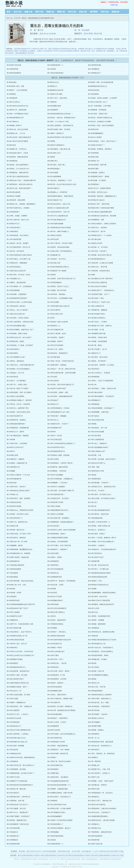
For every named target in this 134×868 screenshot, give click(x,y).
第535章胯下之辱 (94, 777)
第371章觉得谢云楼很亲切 (15, 565)
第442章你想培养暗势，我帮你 (98, 655)
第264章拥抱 (92, 424)
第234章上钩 (92, 385)
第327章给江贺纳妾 (54, 506)
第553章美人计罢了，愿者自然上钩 (100, 801)
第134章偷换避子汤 (54, 255)
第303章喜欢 (92, 475)
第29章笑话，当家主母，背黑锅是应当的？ (62, 118)
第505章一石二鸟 (94, 738)
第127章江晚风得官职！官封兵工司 (18, 247)
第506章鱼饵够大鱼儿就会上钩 (17, 742)
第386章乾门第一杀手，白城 (16, 585)
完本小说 (105, 12)
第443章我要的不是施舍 (15, 659)
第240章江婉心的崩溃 (95, 392)
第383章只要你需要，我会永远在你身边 (20, 581)
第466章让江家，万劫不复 (97, 687)
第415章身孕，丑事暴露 (96, 620)
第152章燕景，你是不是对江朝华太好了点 (61, 279)
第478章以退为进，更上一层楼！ (99, 703)
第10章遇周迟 (11, 94)
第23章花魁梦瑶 (53, 110)
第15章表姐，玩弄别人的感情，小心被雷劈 (102, 98)
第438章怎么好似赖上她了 (56, 651)
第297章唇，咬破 (94, 467)
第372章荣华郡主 (53, 565)
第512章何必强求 (12, 750)
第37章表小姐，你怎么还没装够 (17, 129)
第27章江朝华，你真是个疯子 (98, 114)
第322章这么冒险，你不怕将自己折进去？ (102, 498)
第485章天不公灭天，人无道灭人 (18, 714)
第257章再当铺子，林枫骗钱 (57, 416)
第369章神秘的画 (53, 561)
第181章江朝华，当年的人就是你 (18, 318)
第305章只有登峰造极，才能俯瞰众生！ (61, 479)
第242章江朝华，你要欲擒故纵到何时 (60, 396)
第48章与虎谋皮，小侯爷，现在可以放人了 (102, 141)
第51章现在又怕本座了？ (96, 145)
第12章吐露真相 (93, 94)
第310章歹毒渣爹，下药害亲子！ (99, 483)
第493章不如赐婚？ (94, 722)
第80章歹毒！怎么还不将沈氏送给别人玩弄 (62, 184)
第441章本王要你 (53, 655)
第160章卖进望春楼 (13, 290)
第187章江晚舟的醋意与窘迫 (16, 326)
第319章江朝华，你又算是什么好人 (100, 494)
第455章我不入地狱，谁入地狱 (17, 675)
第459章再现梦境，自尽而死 (57, 679)
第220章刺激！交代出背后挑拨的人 (18, 369)
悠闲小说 (21, 4)
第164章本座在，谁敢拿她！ (57, 294)
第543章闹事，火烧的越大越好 (58, 789)
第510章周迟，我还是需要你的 (58, 746)
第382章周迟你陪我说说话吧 (98, 577)
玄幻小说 (17, 12)
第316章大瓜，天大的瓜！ (97, 491)
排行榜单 (94, 12)
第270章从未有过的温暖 (96, 432)
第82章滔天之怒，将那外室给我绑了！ (20, 188)
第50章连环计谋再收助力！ (56, 145)
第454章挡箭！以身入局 (96, 671)
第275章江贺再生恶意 (55, 440)
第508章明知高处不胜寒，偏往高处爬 (101, 742)
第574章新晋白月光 (94, 828)
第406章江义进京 (94, 608)
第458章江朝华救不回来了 (15, 679)
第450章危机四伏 (53, 667)
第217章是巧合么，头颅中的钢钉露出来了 (21, 365)
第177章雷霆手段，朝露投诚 (98, 310)
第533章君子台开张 (13, 777)
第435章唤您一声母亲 (55, 648)
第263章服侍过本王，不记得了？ (58, 424)
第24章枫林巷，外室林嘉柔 (97, 110)
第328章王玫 (92, 506)
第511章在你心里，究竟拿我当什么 (100, 746)
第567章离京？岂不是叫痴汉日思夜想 (60, 820)
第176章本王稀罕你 (54, 310)
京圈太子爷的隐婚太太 (21, 51)
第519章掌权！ (52, 757)
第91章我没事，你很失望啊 (16, 200)
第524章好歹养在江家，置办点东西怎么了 (21, 765)
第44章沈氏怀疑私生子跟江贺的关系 (60, 137)
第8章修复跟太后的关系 (55, 90)
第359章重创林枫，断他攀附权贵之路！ (20, 549)
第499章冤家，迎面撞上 (96, 730)
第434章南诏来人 (12, 648)
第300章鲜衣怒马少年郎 (96, 471)
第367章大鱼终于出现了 (96, 557)
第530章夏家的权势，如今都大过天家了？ (21, 773)
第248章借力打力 (53, 404)
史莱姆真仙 (10, 51)
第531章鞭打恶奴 (53, 773)
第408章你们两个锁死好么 (56, 612)
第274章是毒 (11, 440)
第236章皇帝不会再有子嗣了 (57, 388)
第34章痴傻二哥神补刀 (14, 125)
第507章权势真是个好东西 (56, 742)
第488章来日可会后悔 (14, 718)
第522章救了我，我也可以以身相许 (59, 761)
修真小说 (28, 12)
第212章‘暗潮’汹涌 (54, 357)
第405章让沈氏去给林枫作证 (57, 608)
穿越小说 (50, 12)
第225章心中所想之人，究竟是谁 (99, 373)
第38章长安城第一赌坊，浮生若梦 (59, 129)
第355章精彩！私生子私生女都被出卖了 (101, 542)
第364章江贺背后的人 (95, 553)
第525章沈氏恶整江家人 (55, 765)
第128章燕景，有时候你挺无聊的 (58, 247)
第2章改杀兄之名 (53, 82)
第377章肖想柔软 (12, 573)
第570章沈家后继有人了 (55, 824)
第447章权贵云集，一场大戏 (57, 663)
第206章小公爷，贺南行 (55, 349)
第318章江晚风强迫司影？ (56, 494)
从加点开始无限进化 (66, 51)
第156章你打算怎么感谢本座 (98, 282)
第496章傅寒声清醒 (94, 726)
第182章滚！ (52, 318)
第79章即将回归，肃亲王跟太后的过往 (20, 184)
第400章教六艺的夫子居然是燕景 (99, 600)
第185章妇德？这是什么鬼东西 (58, 322)
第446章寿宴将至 (12, 663)
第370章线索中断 (94, 561)
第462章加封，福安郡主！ (56, 683)
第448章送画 (92, 663)
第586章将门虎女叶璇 (93, 34)
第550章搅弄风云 (94, 797)
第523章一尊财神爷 (94, 761)
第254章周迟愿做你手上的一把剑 (58, 412)
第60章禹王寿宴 (93, 157)
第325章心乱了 (93, 502)
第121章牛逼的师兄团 (14, 239)
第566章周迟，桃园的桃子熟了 (17, 820)
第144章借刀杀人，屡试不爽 (98, 267)
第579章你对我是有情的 (55, 73)
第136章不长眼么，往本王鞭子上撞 (18, 259)
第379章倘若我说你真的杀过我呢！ (100, 573)
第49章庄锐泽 (11, 145)
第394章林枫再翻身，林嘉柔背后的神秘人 (102, 593)
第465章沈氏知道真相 (55, 687)
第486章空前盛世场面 (55, 714)
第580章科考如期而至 (14, 73)
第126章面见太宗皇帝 (95, 243)
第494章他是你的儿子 (14, 726)
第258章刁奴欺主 (94, 416)
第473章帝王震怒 (12, 699)
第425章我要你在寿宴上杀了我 (17, 636)
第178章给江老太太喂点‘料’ (16, 314)
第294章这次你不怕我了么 (97, 463)
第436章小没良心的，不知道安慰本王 (101, 648)
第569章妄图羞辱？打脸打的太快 (18, 824)
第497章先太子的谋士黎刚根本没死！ (19, 730)
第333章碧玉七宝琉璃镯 (55, 514)
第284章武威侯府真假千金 (56, 451)
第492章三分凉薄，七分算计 (57, 722)
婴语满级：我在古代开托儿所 (29, 851)
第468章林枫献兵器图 (55, 691)
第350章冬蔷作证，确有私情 (16, 538)
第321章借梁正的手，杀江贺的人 (58, 498)
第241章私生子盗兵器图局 (15, 396)
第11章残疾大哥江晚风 (55, 94)
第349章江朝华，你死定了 (97, 534)
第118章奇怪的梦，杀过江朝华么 (18, 235)
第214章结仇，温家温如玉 (15, 361)
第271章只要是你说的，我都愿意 (18, 436)
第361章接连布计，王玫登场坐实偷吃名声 (102, 549)
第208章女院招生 (12, 353)
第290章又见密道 (53, 459)
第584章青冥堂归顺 (94, 65)
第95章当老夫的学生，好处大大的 (59, 204)
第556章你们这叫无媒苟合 (97, 805)
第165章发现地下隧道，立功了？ (99, 294)
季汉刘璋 (31, 53)
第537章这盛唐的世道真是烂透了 (58, 781)
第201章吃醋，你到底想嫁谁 (98, 341)
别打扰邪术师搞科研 (21, 49)
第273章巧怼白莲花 (94, 436)
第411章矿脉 (52, 616)
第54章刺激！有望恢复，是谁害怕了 (100, 149)
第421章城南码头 (94, 628)
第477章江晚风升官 (54, 703)
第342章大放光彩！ (54, 526)
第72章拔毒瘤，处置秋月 (96, 173)
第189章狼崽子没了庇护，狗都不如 (100, 326)
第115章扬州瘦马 (12, 231)
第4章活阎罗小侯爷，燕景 (15, 86)
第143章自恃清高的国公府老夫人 (58, 267)
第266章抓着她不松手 (55, 428)
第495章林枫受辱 (53, 726)
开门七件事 (32, 49)
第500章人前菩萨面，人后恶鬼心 (18, 734)
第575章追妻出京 (12, 832)
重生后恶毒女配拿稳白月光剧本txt (29, 855)
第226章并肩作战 (12, 377)
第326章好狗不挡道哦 (14, 506)
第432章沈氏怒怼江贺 (55, 644)
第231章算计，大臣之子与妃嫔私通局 (101, 381)
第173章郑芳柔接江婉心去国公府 (58, 306)
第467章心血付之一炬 (14, 691)
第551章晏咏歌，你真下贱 (15, 801)
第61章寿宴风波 (12, 161)
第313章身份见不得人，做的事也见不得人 (102, 487)
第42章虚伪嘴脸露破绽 (96, 133)
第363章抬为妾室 (53, 553)
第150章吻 (91, 275)
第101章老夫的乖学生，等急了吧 (58, 212)
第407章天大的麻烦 (13, 612)
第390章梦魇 (52, 589)
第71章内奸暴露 (53, 173)
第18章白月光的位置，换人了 (98, 102)
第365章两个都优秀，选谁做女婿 (18, 557)
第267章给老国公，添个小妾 (98, 428)
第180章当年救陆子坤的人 (97, 314)
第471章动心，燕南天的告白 (57, 695)
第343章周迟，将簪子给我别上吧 (99, 526)
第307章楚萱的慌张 (94, 479)
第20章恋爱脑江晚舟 (54, 106)
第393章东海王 (52, 593)
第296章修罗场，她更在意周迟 (58, 467)
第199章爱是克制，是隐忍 (15, 341)
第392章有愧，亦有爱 (14, 593)
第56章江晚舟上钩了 (54, 153)
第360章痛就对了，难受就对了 (58, 549)
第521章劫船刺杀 (12, 761)
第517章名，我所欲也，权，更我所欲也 (101, 754)
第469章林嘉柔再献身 (95, 691)
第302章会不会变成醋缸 (55, 475)
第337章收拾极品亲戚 (95, 518)
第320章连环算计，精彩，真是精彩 (18, 498)
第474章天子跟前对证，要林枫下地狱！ (61, 699)
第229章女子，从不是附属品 (16, 381)
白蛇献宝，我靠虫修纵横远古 (18, 53)
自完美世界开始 (65, 49)
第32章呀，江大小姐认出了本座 (58, 122)
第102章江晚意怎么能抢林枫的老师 (100, 212)
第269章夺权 (52, 432)
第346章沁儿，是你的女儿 (97, 530)
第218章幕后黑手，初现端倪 (57, 365)
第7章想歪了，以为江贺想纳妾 (17, 90)
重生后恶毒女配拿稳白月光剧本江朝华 (82, 855)
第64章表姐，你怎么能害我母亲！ (18, 165)
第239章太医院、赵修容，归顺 (58, 392)
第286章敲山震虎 (12, 455)
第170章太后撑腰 (53, 302)
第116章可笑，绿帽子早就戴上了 (58, 231)
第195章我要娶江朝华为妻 (97, 334)
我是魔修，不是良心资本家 (117, 49)
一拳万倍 (74, 851)
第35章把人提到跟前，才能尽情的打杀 (60, 125)
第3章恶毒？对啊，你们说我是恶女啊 (101, 82)
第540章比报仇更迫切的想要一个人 (59, 785)
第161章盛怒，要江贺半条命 (57, 290)
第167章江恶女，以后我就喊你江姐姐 (60, 298)
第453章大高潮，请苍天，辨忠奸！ (59, 671)
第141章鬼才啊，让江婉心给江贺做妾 (101, 263)
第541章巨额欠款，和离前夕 (98, 785)
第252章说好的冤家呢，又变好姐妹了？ (101, 408)
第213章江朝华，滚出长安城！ (98, 357)
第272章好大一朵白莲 (55, 436)
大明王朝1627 (89, 49)
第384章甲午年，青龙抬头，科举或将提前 (61, 581)
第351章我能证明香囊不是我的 (58, 538)
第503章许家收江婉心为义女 (16, 738)
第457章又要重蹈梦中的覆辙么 (98, 675)
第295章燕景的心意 (13, 467)
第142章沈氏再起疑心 (14, 267)
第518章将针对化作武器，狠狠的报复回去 (21, 757)
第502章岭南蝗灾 (94, 734)
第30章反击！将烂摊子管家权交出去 (100, 118)
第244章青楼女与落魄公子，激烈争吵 (19, 400)
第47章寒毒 (51, 141)
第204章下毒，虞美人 (95, 345)
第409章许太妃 (93, 612)
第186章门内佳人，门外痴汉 (98, 322)
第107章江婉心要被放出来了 (57, 220)
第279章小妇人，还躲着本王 (98, 443)
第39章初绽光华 (93, 129)
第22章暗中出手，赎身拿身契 (17, 110)
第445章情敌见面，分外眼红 (98, 659)
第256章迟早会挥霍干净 (15, 416)
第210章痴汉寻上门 (94, 353)
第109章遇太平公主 (13, 224)
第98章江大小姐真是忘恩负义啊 (58, 208)
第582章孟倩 (52, 69)
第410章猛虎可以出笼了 (15, 616)
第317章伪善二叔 (12, 494)
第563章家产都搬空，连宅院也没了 (18, 816)
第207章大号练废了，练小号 (98, 349)
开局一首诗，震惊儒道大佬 (96, 51)
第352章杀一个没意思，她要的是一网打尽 (102, 538)
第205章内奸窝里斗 (13, 349)
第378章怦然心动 (53, 573)
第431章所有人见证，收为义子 (17, 644)
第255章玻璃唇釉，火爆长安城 (98, 412)
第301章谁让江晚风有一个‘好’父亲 (18, 475)
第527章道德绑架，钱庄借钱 (16, 769)
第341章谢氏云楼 (12, 526)
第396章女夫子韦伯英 (55, 597)
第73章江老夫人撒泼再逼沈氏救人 (18, 177)
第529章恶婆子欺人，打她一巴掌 (99, 769)
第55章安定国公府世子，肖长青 (17, 153)
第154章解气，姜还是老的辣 (16, 282)
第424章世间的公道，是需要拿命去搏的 (101, 632)
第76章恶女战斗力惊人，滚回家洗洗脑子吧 (21, 180)
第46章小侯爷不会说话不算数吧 (17, 141)
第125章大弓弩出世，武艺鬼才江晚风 (60, 243)
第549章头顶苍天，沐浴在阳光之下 (59, 797)
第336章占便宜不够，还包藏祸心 (58, 518)
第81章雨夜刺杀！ (94, 184)
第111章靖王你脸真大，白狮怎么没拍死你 (102, 224)
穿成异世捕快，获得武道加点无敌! (59, 851)
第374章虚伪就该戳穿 (14, 569)
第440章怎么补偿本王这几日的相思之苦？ (21, 655)
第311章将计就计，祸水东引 (16, 487)
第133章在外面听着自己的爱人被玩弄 (19, 255)
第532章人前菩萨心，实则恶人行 (99, 773)
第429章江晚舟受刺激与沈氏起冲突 (59, 640)
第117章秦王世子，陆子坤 (97, 231)
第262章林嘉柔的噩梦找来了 (16, 424)
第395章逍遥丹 (12, 597)
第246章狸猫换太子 (94, 400)
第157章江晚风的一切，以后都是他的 (19, 286)
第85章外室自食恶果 (14, 192)
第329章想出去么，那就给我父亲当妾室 (20, 510)
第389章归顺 (11, 589)
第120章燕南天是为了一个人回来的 (100, 235)
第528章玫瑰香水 (53, 769)
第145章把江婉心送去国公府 (16, 271)
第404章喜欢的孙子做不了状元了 (18, 608)
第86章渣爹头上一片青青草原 (57, 192)
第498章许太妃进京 (54, 730)
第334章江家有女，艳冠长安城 (98, 514)
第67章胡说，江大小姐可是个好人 (18, 169)
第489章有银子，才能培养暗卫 (58, 718)
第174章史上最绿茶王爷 (96, 306)
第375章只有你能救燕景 (55, 569)
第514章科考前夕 (94, 750)
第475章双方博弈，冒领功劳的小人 (100, 699)
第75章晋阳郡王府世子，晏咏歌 (99, 177)
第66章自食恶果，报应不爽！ (98, 165)
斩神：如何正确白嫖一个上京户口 (89, 851)
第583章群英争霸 (12, 69)
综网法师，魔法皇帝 (80, 51)
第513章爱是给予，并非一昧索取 (58, 750)
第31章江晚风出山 (13, 122)
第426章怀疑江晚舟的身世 (56, 636)
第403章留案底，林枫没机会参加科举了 (101, 604)
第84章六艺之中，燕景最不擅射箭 (99, 188)
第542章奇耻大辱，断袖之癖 (16, 789)
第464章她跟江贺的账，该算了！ (18, 687)
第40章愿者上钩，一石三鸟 (16, 133)
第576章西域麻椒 (53, 832)
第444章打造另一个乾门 (55, 659)
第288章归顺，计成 (94, 455)
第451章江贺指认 (94, 667)
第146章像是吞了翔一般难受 (57, 271)
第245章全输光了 (53, 400)
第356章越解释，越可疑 (15, 545)
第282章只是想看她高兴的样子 (98, 447)
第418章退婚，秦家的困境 (97, 624)
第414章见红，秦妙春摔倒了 (57, 620)
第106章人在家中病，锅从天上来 (18, 220)
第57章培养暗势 (93, 153)
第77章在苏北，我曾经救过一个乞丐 (60, 180)
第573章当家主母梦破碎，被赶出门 (59, 828)
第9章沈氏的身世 (94, 90)
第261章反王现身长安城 (96, 420)
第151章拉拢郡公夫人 (14, 279)
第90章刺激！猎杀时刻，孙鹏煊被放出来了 (102, 196)
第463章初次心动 (94, 683)
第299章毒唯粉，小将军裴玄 (57, 471)
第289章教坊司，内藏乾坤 (15, 459)
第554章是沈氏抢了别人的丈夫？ (18, 805)
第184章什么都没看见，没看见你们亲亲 (20, 322)
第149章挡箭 (52, 275)
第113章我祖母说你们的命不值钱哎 (59, 228)
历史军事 (17, 18)
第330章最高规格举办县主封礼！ (58, 510)
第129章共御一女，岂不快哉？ (98, 247)
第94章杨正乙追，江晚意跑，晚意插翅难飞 (21, 204)
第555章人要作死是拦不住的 (57, 805)
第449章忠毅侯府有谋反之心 (16, 667)
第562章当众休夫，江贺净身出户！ (100, 812)
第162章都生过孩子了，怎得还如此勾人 (101, 290)
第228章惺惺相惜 (94, 377)
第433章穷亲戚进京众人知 (97, 644)
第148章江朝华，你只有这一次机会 (18, 275)
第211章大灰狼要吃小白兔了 (16, 357)
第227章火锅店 (52, 377)
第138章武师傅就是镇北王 (97, 259)
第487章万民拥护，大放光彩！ (98, 714)
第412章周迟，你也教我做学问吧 (99, 616)
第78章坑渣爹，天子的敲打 (97, 180)
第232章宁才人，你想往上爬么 (17, 385)
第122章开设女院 (53, 239)
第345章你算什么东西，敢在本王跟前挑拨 (61, 530)
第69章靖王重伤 (93, 169)
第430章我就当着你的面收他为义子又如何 (102, 640)
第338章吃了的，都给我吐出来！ (18, 522)
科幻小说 (72, 12)
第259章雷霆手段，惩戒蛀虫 (16, 420)
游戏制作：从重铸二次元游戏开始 (41, 51)
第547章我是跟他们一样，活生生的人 (101, 793)
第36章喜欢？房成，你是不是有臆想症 (101, 125)
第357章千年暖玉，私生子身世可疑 (59, 545)
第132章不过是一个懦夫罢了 (98, 251)
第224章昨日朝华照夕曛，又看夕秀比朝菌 (61, 373)
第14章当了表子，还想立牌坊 (57, 98)
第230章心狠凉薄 (53, 381)
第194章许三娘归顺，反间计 (57, 334)
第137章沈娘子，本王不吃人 (57, 259)
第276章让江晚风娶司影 (96, 440)
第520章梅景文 (93, 757)
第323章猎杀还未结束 (14, 502)
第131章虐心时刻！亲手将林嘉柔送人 (60, 251)
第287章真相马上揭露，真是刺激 (58, 455)
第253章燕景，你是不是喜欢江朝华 (18, 412)
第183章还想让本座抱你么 (97, 318)
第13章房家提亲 (12, 98)
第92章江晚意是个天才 (55, 200)
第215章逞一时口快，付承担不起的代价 (61, 361)
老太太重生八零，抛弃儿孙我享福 (48, 49)
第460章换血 (92, 679)
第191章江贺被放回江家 (55, 330)
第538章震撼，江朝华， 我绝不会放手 (101, 781)
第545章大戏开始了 (13, 793)
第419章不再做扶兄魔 (14, 628)
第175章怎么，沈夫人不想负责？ (18, 310)
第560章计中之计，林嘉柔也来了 (18, 812)
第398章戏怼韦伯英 (13, 600)
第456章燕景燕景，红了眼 (56, 675)
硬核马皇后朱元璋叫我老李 (109, 851)
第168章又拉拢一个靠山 (96, 298)
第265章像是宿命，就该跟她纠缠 (18, 428)
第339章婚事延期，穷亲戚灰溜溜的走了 (61, 522)
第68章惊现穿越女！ (54, 169)
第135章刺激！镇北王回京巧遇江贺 (100, 255)
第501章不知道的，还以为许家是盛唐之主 (61, 734)
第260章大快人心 (53, 420)
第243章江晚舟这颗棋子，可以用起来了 (101, 396)
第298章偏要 (11, 471)
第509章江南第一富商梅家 (15, 746)
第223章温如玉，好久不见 (15, 373)
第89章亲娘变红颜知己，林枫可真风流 (60, 196)
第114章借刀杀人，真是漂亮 (98, 228)
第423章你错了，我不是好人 (57, 632)
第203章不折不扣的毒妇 (55, 345)
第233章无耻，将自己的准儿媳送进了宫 (61, 385)
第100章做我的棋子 (13, 212)
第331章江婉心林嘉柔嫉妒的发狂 (99, 510)
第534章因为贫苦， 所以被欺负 (58, 777)
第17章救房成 (52, 102)
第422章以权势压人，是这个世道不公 (19, 632)
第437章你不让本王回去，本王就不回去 (20, 651)
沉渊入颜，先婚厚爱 (77, 49)
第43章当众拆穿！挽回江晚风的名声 (19, 137)
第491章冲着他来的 (13, 722)
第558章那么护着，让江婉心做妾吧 (59, 808)
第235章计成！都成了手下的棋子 (18, 388)
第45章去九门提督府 (95, 137)
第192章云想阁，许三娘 (96, 330)
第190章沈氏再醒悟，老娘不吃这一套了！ (21, 330)
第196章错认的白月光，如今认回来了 (19, 337)
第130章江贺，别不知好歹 (15, 251)
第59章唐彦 (51, 157)
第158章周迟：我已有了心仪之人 (58, 286)
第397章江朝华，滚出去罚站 (98, 597)
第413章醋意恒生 (12, 620)
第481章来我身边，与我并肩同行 (99, 706)
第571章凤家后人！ (94, 824)
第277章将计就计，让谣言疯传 (17, 443)
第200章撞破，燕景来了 (55, 341)
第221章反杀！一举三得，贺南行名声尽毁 (61, 369)
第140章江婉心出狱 (54, 263)
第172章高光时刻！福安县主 (16, 306)
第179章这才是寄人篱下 (55, 314)
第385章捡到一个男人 (95, 581)
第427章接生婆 (93, 636)
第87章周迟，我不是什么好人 (98, 192)
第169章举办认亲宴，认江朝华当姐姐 (19, 302)
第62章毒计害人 (53, 161)
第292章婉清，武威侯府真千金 (17, 463)
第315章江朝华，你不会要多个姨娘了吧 (61, 491)
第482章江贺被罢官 (13, 710)
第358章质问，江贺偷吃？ (97, 545)
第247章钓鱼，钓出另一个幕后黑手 (18, 404)
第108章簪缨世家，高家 (96, 220)
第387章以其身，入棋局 (55, 585)
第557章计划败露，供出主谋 (16, 808)
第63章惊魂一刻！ (94, 161)
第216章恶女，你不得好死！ (98, 361)
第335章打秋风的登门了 (15, 518)
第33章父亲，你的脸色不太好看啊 (99, 122)
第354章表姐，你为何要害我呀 (58, 542)
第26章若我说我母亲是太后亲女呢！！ (60, 114)
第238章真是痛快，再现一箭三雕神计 (19, 392)
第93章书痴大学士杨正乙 (96, 200)
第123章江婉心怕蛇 (94, 239)
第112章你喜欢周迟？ (14, 228)
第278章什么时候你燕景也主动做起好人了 (61, 443)
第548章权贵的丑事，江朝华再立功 (18, 797)
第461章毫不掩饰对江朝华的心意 (18, 683)
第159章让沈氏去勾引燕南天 (98, 286)
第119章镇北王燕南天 (55, 235)
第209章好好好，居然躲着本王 (58, 353)
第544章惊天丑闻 (94, 789)
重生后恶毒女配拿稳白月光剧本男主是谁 (55, 855)
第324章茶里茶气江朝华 (55, 502)
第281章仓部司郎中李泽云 (56, 447)
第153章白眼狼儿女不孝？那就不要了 (101, 279)
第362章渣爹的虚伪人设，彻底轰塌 (18, 553)
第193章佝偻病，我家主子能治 (17, 334)
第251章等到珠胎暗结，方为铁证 (58, 408)
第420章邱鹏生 (52, 628)
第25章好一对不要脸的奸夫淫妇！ (18, 114)
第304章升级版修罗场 (14, 479)
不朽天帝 (56, 51)
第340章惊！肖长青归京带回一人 (99, 522)
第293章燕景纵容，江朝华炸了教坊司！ (61, 463)
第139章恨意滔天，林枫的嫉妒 (17, 263)
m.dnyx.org (114, 5)
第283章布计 (11, 451)
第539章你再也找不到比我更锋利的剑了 (20, 785)
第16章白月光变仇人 (14, 102)
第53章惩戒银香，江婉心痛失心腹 (59, 149)
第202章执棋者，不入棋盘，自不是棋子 (20, 345)
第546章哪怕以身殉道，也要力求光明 (60, 793)
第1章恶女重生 (12, 82)
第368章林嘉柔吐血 (13, 561)
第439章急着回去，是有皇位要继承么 (101, 651)
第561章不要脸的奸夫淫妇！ (57, 812)
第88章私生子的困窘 (14, 196)
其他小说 (83, 12)
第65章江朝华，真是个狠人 (56, 165)
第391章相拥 (92, 589)
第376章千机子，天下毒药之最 (98, 569)
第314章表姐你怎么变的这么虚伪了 (18, 491)
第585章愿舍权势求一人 (55, 65)
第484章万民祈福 (94, 710)
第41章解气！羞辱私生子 (56, 133)
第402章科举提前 (53, 604)
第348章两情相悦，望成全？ (57, 534)
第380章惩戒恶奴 (12, 577)
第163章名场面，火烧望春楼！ (17, 294)
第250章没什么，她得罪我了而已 (18, 408)
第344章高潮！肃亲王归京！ (16, 530)
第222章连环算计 (94, 369)
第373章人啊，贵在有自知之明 (98, 565)
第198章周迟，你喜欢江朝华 (98, 337)
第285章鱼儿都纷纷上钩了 (97, 451)
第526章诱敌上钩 (94, 765)
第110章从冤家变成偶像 (55, 224)
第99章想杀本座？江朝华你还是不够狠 (101, 208)
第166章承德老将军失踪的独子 (17, 298)
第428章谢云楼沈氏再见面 (15, 640)
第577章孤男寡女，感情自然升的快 (100, 832)
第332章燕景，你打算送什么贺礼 (18, 514)
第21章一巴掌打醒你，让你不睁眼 (99, 106)
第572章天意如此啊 (13, 828)
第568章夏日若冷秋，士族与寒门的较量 (101, 820)
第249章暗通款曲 (94, 404)
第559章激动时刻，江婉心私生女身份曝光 (102, 808)
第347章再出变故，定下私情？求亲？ (19, 534)
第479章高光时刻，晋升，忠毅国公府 (19, 706)
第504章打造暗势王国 (55, 738)
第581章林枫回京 (94, 69)
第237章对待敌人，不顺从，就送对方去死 (102, 388)
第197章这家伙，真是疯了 (56, 337)
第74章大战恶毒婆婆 (54, 177)
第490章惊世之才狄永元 (96, 718)
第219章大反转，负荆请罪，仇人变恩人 (101, 365)
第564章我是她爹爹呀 (55, 816)
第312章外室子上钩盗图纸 (56, 487)
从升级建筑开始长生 (101, 49)
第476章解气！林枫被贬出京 (16, 703)
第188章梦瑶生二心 (54, 326)
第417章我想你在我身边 (55, 624)
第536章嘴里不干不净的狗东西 (17, 781)
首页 (8, 12)
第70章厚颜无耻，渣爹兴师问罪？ (18, 173)
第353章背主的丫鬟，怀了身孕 (17, 542)
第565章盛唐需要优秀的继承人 (98, 816)
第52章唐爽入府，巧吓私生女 (17, 149)
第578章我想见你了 (94, 73)
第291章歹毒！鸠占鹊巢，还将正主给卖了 (102, 459)
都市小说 (39, 12)
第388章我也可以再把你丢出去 (98, 585)
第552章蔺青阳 (52, 801)
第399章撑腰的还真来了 (55, 600)
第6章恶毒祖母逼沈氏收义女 (98, 86)
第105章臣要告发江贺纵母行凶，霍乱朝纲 (102, 216)
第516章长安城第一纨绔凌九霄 (58, 754)
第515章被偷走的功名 (14, 754)
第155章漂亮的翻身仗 (55, 282)
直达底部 (86, 30)
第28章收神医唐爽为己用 (15, 118)
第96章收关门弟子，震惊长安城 (99, 204)
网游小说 (61, 12)
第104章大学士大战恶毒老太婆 (58, 216)
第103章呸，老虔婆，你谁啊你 (17, 216)
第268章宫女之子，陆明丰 (15, 432)
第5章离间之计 (52, 86)
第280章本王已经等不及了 (15, 447)
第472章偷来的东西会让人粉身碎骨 (100, 695)
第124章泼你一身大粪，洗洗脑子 (18, 243)
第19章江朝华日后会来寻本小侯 (17, 106)
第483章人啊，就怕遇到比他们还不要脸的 (61, 710)
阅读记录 (116, 12)
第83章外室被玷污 (53, 188)
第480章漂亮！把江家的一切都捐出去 (60, 706)
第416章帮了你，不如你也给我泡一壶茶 (20, 624)
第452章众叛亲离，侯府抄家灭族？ (18, 671)
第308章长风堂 (12, 483)
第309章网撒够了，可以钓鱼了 (58, 483)
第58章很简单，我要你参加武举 (17, 157)
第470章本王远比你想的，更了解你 (18, 695)
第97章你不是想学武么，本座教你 (18, 208)
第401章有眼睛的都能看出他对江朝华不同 (21, 604)
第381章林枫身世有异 (55, 577)
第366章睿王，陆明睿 (55, 557)
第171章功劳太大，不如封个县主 (99, 302)
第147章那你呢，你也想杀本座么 (99, 271)
